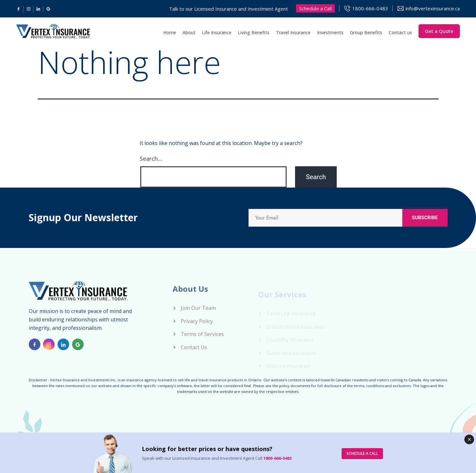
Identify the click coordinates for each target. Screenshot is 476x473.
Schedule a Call (315, 8)
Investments (330, 32)
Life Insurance (217, 32)
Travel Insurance (293, 32)
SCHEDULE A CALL (362, 453)
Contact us (400, 32)
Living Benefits (254, 32)
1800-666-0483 (370, 8)
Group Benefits (366, 32)
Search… (151, 159)
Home (170, 32)
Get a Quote (439, 31)
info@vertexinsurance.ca (433, 8)
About (189, 32)
